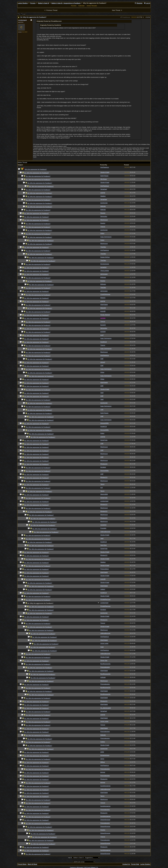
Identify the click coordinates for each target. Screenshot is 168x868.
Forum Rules (22, 864)
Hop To (70, 858)
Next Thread (117, 10)
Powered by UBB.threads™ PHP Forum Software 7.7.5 (84, 867)
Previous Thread (51, 10)
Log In (147, 3)
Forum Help (135, 864)
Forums (33, 3)
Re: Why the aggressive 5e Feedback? (33, 17)
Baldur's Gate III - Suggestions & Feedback (66, 3)
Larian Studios (23, 3)
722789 (148, 17)
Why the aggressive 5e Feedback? (36, 169)
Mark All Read (32, 864)
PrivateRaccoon (125, 17)
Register (139, 3)
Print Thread (22, 14)
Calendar (81, 6)
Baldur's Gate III (43, 3)
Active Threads (92, 6)
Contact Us (126, 864)
